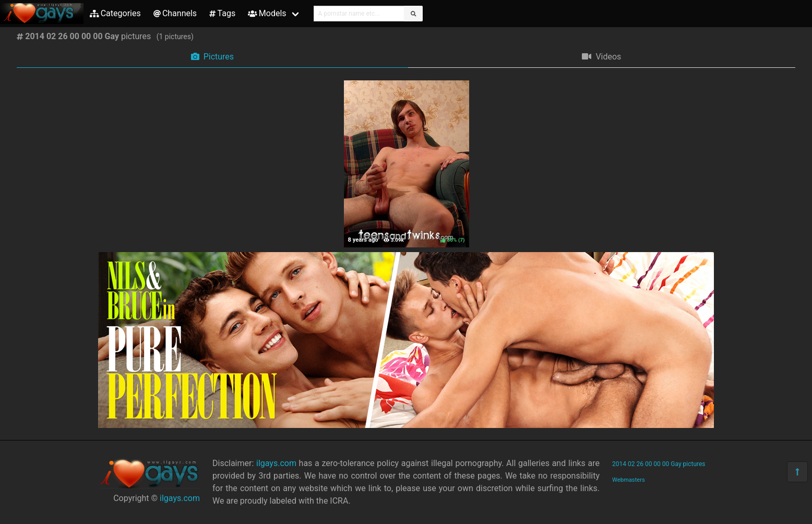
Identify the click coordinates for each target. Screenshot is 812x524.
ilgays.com (180, 498)
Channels (175, 13)
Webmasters (629, 480)
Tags (222, 13)
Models (267, 13)
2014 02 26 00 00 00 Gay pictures (659, 464)
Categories (115, 13)
